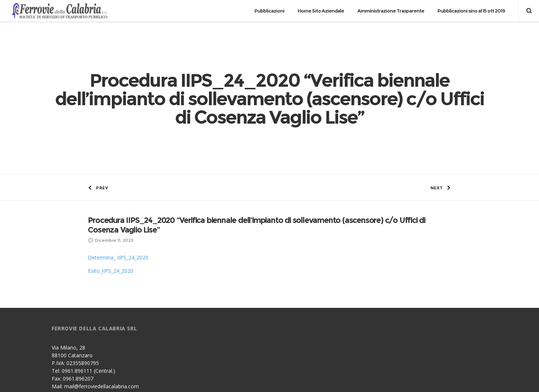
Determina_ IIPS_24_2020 (118, 200)
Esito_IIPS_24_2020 (111, 214)
